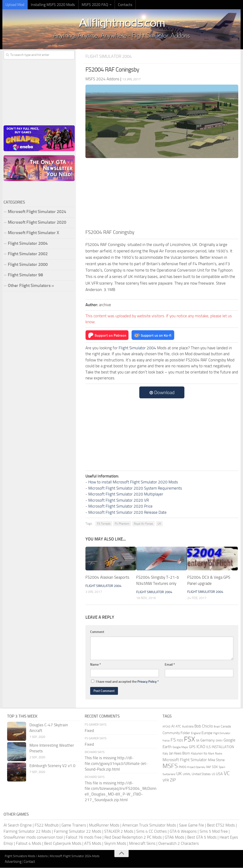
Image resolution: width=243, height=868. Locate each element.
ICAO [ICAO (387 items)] (201, 747)
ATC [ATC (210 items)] (178, 727)
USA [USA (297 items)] (219, 774)
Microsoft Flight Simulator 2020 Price (120, 506)
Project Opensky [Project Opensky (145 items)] (196, 767)
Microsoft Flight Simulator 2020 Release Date (127, 512)
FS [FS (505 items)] (173, 740)
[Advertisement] (162, 193)
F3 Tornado (104, 524)
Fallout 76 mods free (84, 837)
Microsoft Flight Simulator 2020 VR (119, 500)
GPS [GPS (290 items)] (192, 747)
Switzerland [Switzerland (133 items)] (169, 774)
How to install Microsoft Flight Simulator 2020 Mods (133, 482)
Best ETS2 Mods (221, 825)
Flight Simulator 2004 (110, 57)
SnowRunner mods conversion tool (33, 837)
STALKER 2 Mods (119, 831)
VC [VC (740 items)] (227, 773)
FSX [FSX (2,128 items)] (189, 739)
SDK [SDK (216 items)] (215, 767)
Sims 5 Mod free (214, 831)
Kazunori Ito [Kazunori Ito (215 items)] (199, 754)
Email (170, 665)
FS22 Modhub (47, 825)
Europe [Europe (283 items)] (207, 733)
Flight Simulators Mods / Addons (26, 856)
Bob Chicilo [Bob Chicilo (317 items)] (204, 726)
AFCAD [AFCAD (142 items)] (166, 727)
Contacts (121, 5)
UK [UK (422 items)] (179, 774)
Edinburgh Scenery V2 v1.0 (52, 766)
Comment (97, 632)
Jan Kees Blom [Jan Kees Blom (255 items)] (180, 754)
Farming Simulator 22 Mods (27, 831)
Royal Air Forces (143, 524)
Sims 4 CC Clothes (152, 831)
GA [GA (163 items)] (198, 741)
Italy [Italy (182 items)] (165, 754)
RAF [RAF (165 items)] (209, 767)
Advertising (13, 862)
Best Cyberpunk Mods (63, 843)
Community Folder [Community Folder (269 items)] (176, 733)
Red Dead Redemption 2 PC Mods (133, 837)
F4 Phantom (122, 524)
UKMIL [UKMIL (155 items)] (187, 774)
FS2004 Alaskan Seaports (107, 577)
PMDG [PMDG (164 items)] (182, 767)
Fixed (89, 731)
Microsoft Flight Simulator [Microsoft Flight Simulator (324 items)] (185, 760)
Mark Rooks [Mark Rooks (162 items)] (215, 754)
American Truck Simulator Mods (149, 825)
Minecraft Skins (142, 843)
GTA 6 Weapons (183, 831)
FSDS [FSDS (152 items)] (180, 741)
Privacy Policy (147, 682)
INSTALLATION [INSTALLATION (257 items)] (223, 747)
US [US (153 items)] (213, 774)
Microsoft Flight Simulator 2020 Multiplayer (126, 494)
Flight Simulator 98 (25, 275)
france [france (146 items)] (166, 741)
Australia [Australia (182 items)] (188, 727)
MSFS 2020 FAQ (92, 5)
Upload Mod (14, 5)
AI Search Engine (18, 825)
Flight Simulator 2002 (28, 254)
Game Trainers (74, 825)
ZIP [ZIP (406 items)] (173, 780)
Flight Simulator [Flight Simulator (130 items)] (222, 733)
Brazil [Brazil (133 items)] (217, 727)
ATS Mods (93, 843)
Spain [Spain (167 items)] (222, 767)
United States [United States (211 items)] (201, 774)
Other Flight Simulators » (31, 286)
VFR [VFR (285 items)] (166, 780)
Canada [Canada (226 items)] (226, 727)
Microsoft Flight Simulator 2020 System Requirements (135, 488)
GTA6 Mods (175, 837)
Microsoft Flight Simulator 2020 (37, 223)
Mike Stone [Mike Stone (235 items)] (216, 760)
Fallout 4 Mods (29, 843)
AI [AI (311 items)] (173, 726)
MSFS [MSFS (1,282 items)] (170, 766)
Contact (29, 862)
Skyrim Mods (115, 843)
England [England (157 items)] (196, 733)
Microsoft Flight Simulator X (33, 233)
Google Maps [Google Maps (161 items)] (180, 747)
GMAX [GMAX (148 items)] (219, 741)
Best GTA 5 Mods (202, 837)
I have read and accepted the (125, 682)
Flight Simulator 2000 (28, 265)
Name (96, 665)
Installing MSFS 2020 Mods (51, 5)
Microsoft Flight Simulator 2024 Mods (75, 856)
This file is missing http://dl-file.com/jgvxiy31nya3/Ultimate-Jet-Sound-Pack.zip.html (116, 764)
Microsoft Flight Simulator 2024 (37, 212)
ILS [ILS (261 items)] (208, 747)
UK (159, 524)
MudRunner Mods (104, 825)
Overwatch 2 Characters (179, 843)
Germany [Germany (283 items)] (208, 740)
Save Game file (192, 825)
